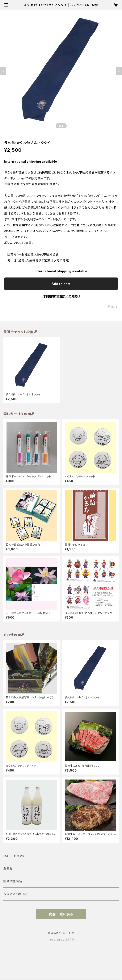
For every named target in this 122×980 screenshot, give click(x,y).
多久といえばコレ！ (16, 894)
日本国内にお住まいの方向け (61, 296)
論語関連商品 (13, 881)
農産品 (8, 868)
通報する (113, 307)
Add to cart (61, 284)
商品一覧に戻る (61, 914)
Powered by (61, 940)
